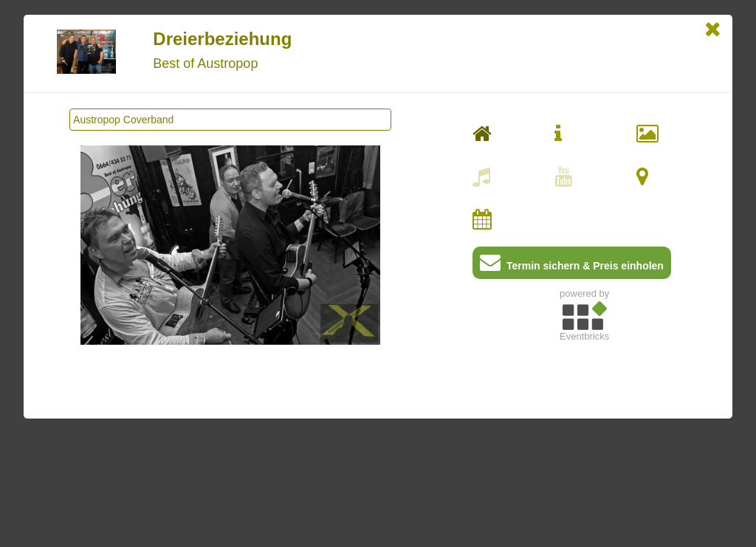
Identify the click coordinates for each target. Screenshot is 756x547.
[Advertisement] (584, 451)
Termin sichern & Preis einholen (572, 265)
